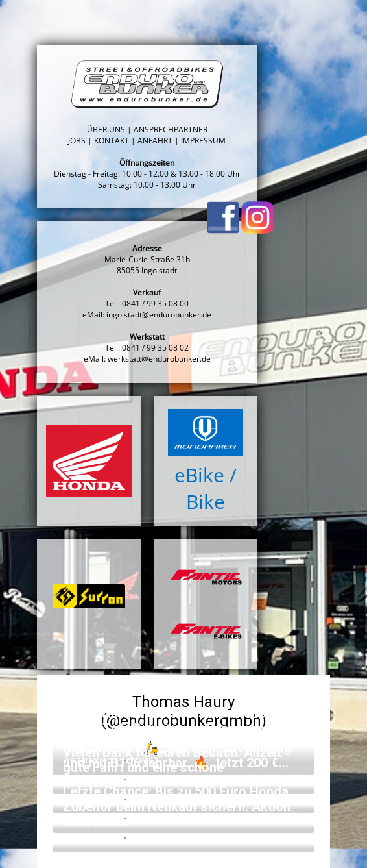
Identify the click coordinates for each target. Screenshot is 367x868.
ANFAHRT (155, 141)
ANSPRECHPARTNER (171, 130)
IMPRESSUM (203, 141)
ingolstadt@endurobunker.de (159, 315)
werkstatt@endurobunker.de (159, 359)
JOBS (77, 141)
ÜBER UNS (106, 130)
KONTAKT (112, 141)
